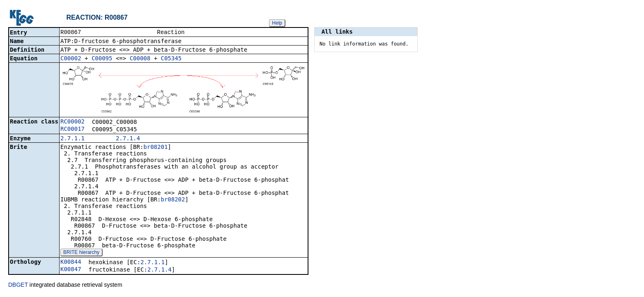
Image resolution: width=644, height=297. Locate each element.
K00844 (71, 263)
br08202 (173, 200)
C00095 (102, 59)
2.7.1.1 (72, 139)
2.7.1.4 (128, 139)
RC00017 (72, 130)
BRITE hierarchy (81, 253)
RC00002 (72, 122)
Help (277, 23)
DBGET (18, 286)
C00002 (71, 59)
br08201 (155, 148)
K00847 (71, 270)
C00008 (140, 59)
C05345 (171, 59)
